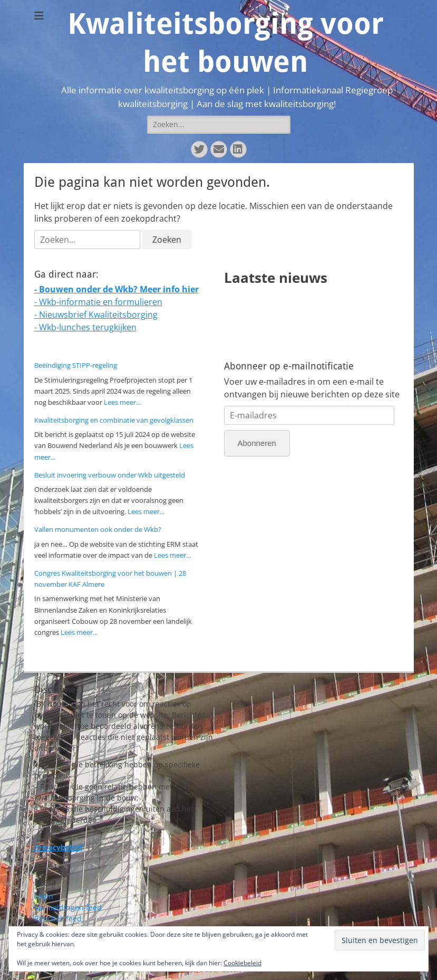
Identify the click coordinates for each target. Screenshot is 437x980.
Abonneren (257, 443)
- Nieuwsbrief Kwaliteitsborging (96, 315)
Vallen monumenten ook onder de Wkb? (98, 529)
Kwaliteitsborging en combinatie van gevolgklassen (114, 420)
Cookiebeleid (242, 963)
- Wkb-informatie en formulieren (98, 302)
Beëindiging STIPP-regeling (76, 365)
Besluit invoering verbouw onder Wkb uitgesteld (110, 475)
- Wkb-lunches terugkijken (85, 327)
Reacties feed (58, 919)
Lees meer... (122, 402)
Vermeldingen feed (68, 907)
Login (44, 896)
